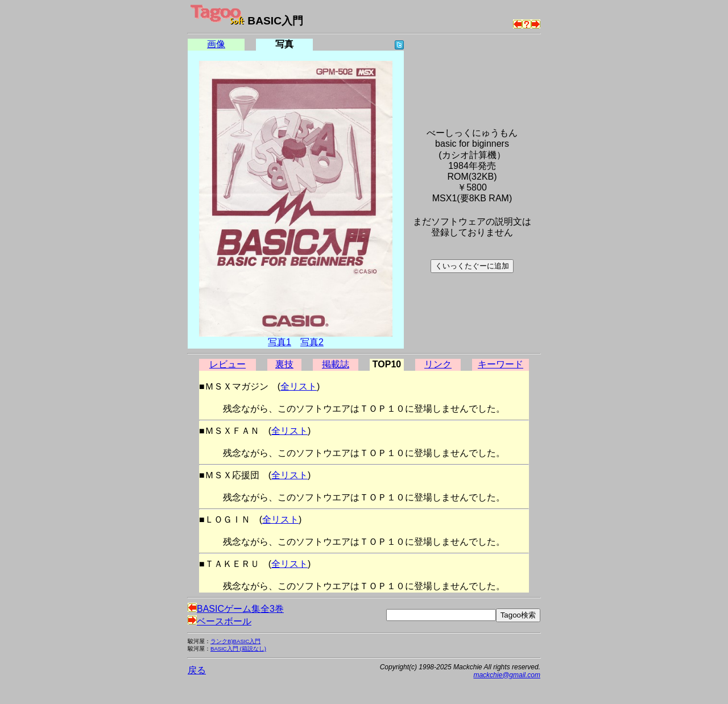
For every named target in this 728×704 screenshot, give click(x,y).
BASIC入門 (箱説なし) (238, 649)
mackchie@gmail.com (507, 675)
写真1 (280, 342)
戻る (197, 670)
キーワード (500, 364)
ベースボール (220, 621)
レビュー (227, 364)
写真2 (312, 342)
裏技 (284, 364)
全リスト (299, 386)
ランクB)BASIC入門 (235, 641)
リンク (438, 364)
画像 (216, 44)
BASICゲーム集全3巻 (236, 609)
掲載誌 (336, 364)
